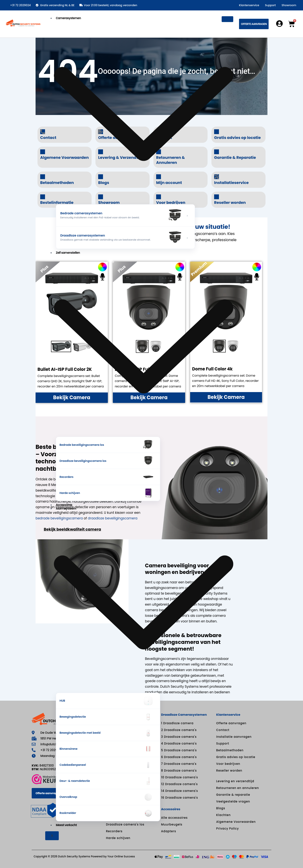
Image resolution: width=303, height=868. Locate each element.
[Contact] (43, 132)
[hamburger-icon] (227, 19)
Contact (48, 138)
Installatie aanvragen (234, 737)
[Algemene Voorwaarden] (43, 152)
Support (270, 5)
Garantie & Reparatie (235, 157)
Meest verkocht (66, 825)
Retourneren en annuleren (238, 788)
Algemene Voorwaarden (236, 822)
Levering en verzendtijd (235, 781)
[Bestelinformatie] (43, 197)
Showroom (289, 5)
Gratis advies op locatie (237, 138)
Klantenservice (249, 5)
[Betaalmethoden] (43, 177)
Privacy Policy (228, 828)
